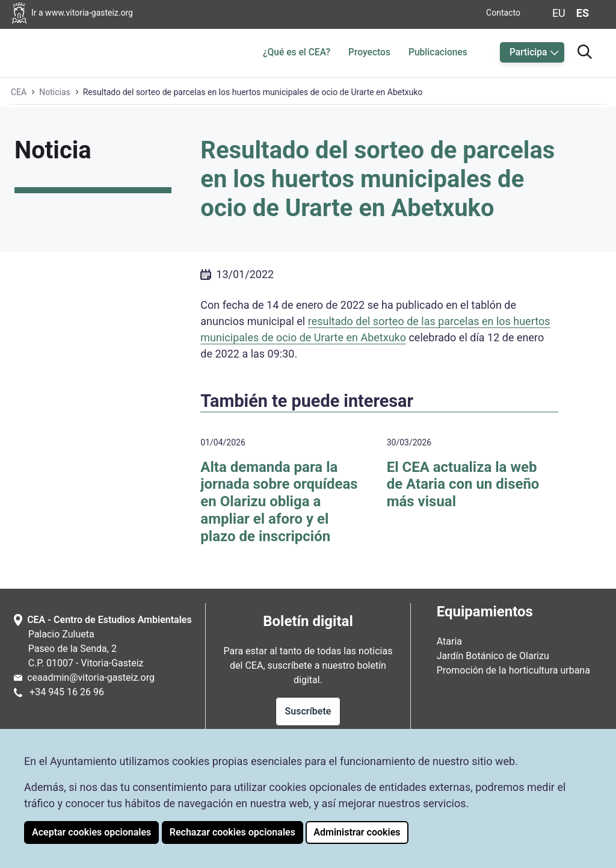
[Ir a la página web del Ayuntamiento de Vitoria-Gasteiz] (85, 13)
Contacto (503, 13)
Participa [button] (528, 52)
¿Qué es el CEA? (297, 52)
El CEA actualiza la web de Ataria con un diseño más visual (463, 485)
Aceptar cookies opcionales (91, 832)
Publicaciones (438, 52)
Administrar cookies (357, 832)
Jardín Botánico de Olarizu (493, 656)
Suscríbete (308, 711)
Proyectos (369, 52)
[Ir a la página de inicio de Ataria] (48, 51)
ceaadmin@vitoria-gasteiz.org (91, 677)
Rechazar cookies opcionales (233, 832)
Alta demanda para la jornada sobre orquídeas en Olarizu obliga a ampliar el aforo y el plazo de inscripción (279, 502)
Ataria (449, 641)
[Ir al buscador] (585, 50)
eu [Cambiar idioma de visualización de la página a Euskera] (559, 13)
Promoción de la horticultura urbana (513, 670)
